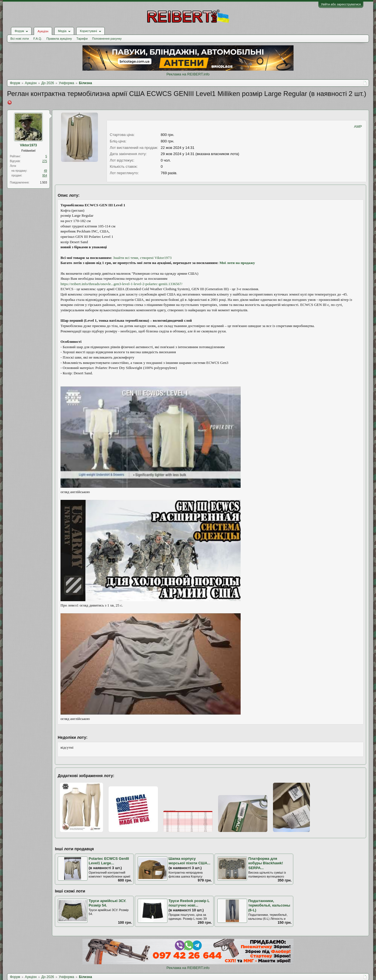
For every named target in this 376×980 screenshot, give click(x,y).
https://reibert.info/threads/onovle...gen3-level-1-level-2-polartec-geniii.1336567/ (121, 284)
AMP (358, 127)
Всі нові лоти (20, 39)
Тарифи (82, 39)
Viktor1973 (29, 145)
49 (45, 171)
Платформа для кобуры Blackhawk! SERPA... (266, 863)
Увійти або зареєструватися (341, 4)
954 (45, 175)
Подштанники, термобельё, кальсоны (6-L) (269, 905)
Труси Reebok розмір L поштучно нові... (189, 903)
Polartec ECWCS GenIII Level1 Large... (109, 861)
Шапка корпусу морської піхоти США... (190, 861)
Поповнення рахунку (107, 39)
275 (45, 161)
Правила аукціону (59, 39)
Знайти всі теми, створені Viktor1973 (142, 258)
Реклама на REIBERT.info (188, 74)
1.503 (43, 183)
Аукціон (43, 31)
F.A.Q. (38, 39)
